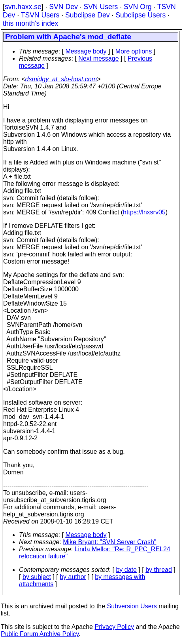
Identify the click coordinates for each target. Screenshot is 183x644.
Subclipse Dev (87, 15)
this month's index (30, 23)
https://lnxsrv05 (144, 212)
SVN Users (101, 7)
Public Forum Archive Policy (40, 634)
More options (134, 51)
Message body (86, 51)
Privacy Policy (114, 627)
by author (73, 577)
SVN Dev (63, 7)
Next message (98, 58)
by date (126, 570)
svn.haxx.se (23, 7)
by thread (159, 570)
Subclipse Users (141, 15)
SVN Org (138, 7)
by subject (37, 577)
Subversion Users (132, 606)
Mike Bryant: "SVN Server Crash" (109, 542)
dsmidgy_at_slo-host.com (61, 79)
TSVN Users (40, 15)
